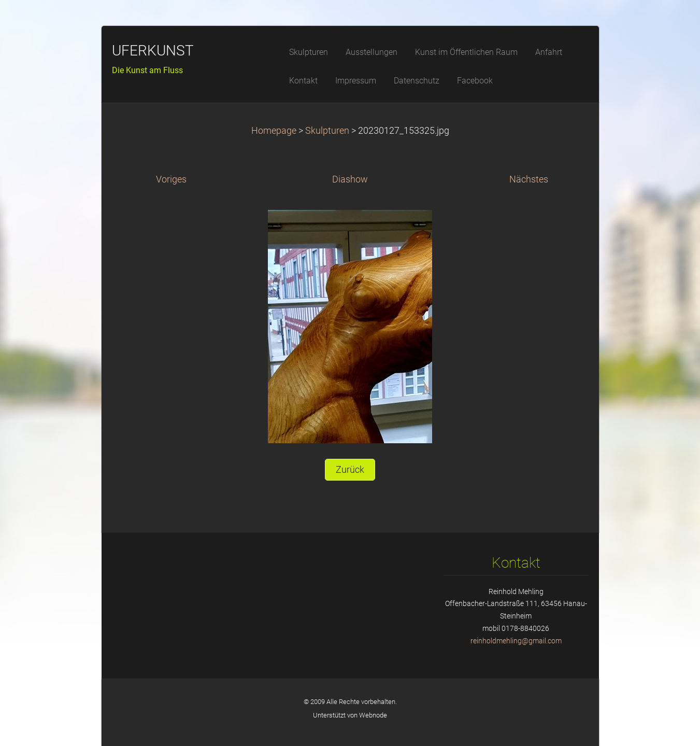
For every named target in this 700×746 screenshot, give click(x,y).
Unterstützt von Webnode (350, 715)
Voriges (171, 179)
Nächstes (529, 179)
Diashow (350, 179)
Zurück (350, 470)
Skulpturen (328, 131)
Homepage (274, 131)
